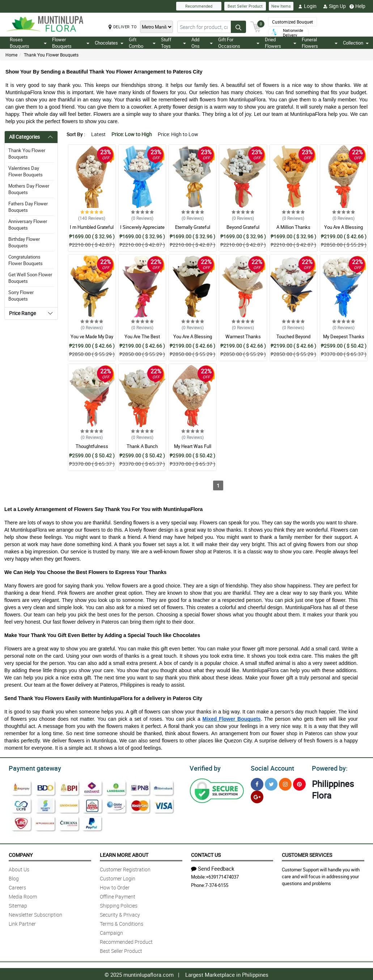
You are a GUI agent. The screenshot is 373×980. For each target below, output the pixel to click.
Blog (14, 877)
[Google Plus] (257, 796)
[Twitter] (271, 783)
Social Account (270, 767)
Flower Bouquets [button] (71, 43)
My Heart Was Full (193, 446)
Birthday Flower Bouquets (24, 242)
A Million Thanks (293, 227)
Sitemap (18, 904)
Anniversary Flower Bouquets (28, 225)
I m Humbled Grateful (92, 227)
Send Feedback (213, 867)
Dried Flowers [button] (281, 43)
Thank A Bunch (142, 446)
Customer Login (118, 877)
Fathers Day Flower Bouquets (28, 207)
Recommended (199, 6)
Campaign (111, 932)
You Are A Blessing (344, 227)
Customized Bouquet (293, 22)
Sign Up (334, 6)
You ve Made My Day (92, 336)
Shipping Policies (119, 904)
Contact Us (206, 854)
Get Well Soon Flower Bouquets (30, 278)
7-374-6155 (217, 884)
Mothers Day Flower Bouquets (29, 189)
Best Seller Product (245, 6)
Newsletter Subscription (35, 914)
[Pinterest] (299, 783)
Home (11, 55)
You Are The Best (142, 336)
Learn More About (124, 854)
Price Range (22, 313)
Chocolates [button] (109, 43)
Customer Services (307, 854)
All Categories (24, 137)
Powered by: (328, 767)
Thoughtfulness (92, 446)
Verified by (204, 767)
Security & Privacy (120, 914)
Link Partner (22, 923)
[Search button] (238, 27)
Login (307, 6)
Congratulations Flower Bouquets (26, 260)
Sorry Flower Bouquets (21, 296)
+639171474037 (222, 876)
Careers (17, 886)
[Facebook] (257, 783)
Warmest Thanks (243, 336)
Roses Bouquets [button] (28, 43)
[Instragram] (285, 783)
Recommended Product (126, 941)
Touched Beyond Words (293, 340)
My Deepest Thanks (344, 336)
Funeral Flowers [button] (320, 43)
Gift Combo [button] (142, 43)
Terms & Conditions (122, 923)
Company (21, 854)
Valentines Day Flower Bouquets (26, 171)
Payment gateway (32, 767)
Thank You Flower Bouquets (51, 55)
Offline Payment (118, 895)
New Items (281, 6)
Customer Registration (125, 868)
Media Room (23, 895)
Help (357, 6)
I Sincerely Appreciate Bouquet (142, 230)
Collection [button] (356, 43)
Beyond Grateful (243, 227)
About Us (19, 868)
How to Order (115, 886)
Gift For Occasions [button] (239, 43)
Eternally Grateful (193, 227)
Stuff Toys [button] (173, 43)
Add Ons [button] (202, 43)
